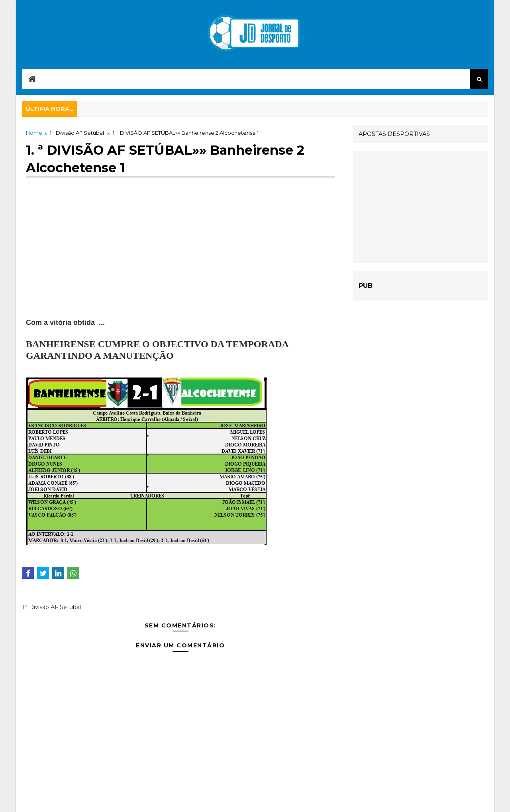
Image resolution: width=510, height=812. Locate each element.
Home (34, 133)
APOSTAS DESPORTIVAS (394, 134)
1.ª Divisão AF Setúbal (77, 133)
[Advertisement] (180, 261)
